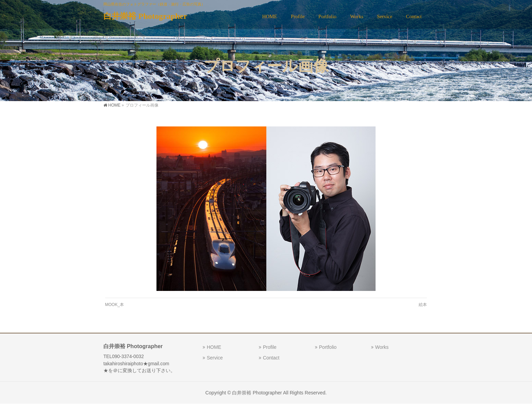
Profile (270, 347)
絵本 (423, 305)
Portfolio (328, 347)
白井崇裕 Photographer (145, 16)
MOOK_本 (115, 305)
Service (215, 358)
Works (382, 347)
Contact (271, 358)
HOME (214, 347)
